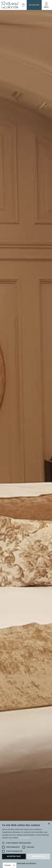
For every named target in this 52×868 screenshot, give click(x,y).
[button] (46, 5)
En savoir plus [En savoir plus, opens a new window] (24, 838)
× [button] (49, 824)
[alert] (26, 844)
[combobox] (10, 865)
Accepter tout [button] (14, 856)
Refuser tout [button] (39, 856)
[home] (10, 5)
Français (7, 865)
